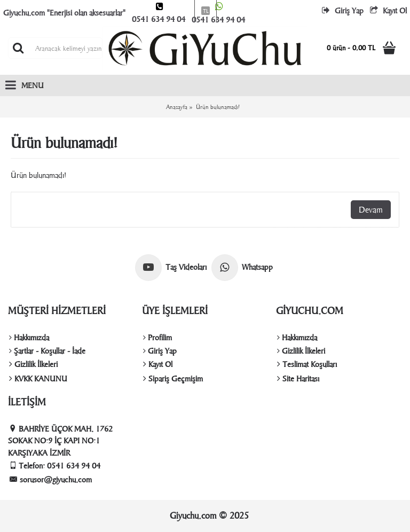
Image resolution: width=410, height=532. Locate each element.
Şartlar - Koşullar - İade (47, 351)
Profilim (157, 338)
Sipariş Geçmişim (173, 378)
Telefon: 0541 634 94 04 (55, 466)
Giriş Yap (160, 351)
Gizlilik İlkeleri (33, 365)
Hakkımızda (29, 338)
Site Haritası (298, 378)
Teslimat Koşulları (307, 365)
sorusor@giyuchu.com (50, 479)
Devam (371, 210)
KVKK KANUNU (38, 378)
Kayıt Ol (158, 365)
